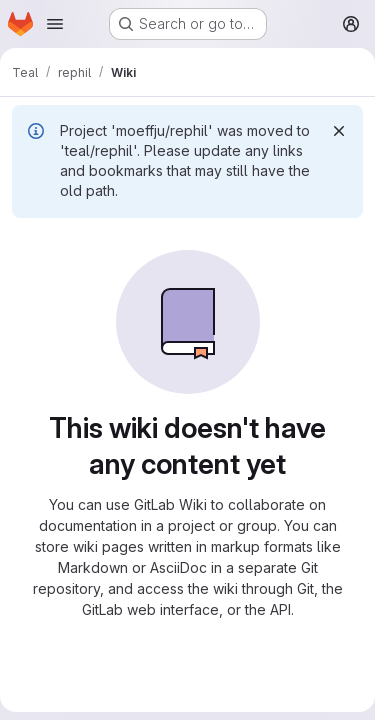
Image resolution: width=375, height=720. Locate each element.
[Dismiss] (339, 131)
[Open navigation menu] (55, 24)
